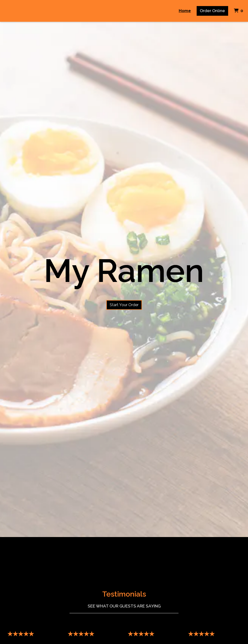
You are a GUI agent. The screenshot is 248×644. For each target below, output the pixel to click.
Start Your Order (124, 305)
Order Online (212, 11)
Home (185, 11)
